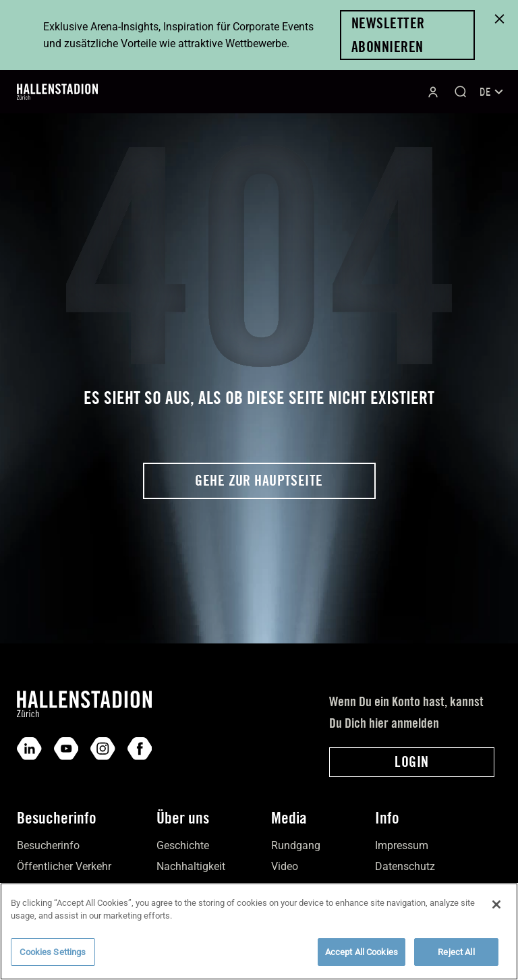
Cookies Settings (53, 961)
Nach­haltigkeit (191, 866)
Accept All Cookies (362, 961)
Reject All (456, 961)
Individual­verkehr (57, 888)
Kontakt (175, 888)
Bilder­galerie (300, 888)
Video (285, 866)
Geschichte (183, 845)
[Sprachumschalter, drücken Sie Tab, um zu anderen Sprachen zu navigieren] (490, 92)
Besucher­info (48, 845)
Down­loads (402, 888)
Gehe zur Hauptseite (259, 480)
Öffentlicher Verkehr (64, 866)
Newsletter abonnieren (388, 35)
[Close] (496, 913)
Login (411, 761)
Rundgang (296, 845)
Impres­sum (402, 845)
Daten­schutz (405, 866)
